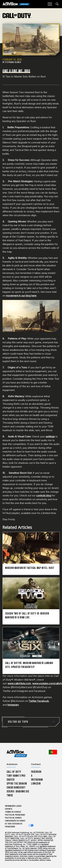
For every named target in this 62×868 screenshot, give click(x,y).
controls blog (44, 495)
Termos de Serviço (13, 812)
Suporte (9, 809)
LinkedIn (36, 784)
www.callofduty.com (19, 683)
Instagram (13, 705)
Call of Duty (14, 772)
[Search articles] (57, 4)
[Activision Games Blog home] (17, 754)
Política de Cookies (13, 818)
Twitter (33, 701)
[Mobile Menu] (50, 4)
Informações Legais (13, 806)
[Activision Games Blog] (16, 4)
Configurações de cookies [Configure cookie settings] (15, 821)
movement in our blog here (21, 296)
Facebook (43, 701)
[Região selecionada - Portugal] (53, 752)
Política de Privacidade (15, 815)
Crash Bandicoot (16, 788)
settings (50, 436)
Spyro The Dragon (17, 784)
